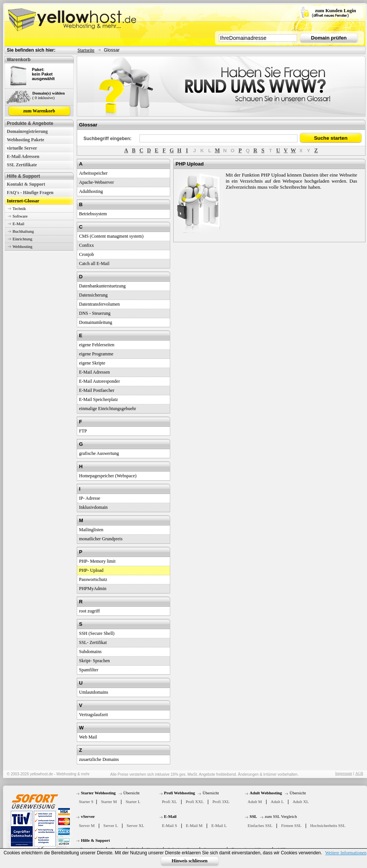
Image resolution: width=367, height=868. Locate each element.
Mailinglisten (91, 530)
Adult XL (301, 802)
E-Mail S (169, 825)
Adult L (278, 802)
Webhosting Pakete (25, 140)
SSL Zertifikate (22, 165)
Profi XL (169, 802)
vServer (88, 816)
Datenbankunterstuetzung (102, 286)
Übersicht (132, 793)
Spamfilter (89, 670)
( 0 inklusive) (44, 98)
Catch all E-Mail (94, 264)
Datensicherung (93, 295)
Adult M (255, 802)
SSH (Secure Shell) (97, 633)
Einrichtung (22, 239)
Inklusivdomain (93, 507)
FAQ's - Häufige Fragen (30, 193)
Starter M (109, 802)
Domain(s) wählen (48, 93)
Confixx (86, 245)
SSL (253, 816)
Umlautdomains (94, 692)
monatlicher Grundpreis (101, 539)
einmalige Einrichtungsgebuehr (108, 409)
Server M (87, 825)
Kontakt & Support (26, 184)
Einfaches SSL (260, 825)
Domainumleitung (96, 322)
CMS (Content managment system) (111, 236)
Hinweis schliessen (190, 861)
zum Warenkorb (39, 111)
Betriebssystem (93, 214)
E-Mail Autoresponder (100, 381)
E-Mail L (219, 825)
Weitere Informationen (346, 853)
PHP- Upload (91, 570)
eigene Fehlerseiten (97, 345)
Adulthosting (91, 191)
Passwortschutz (93, 579)
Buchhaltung (23, 231)
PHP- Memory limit (97, 561)
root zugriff (89, 611)
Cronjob (86, 254)
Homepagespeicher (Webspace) (108, 476)
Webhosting (22, 246)
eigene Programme (96, 354)
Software (20, 216)
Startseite (86, 50)
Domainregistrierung (27, 131)
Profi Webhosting (180, 793)
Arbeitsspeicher (93, 173)
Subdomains (90, 652)
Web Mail (88, 737)
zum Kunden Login (335, 10)
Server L (111, 825)
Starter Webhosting (98, 793)
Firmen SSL (291, 825)
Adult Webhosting (266, 793)
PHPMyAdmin (93, 589)
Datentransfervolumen (99, 304)
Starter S (86, 802)
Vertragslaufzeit (93, 715)
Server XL (135, 825)
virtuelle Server (22, 148)
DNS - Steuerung (95, 313)
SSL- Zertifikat (93, 642)
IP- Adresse (90, 498)
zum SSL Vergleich (281, 816)
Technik (19, 208)
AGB (359, 773)
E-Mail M (194, 825)
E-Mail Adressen (23, 156)
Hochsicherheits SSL (328, 825)
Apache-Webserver (96, 182)
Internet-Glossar (23, 201)
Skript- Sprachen (94, 661)
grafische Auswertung (99, 453)
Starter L (133, 802)
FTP (83, 431)
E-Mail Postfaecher (97, 390)
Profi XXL (195, 802)
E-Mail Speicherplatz (98, 399)
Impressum (343, 773)
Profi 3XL (221, 802)
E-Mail (18, 224)
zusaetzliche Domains (99, 759)
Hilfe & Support (95, 840)
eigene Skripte (92, 363)
